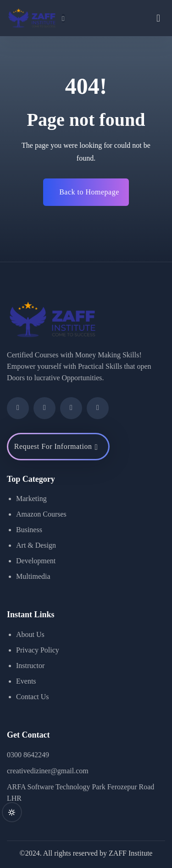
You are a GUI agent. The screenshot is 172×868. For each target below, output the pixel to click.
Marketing (31, 499)
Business (29, 530)
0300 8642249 (28, 755)
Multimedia (33, 576)
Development (36, 561)
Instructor (30, 666)
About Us (30, 634)
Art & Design (36, 545)
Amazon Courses (41, 514)
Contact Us (33, 697)
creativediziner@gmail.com (48, 771)
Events (26, 681)
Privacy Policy (38, 650)
